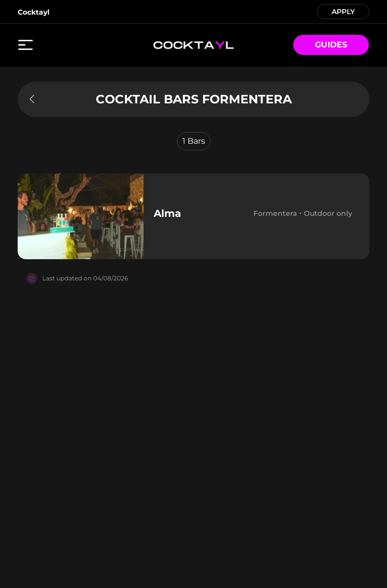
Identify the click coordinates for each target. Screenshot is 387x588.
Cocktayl (34, 12)
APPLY (343, 11)
